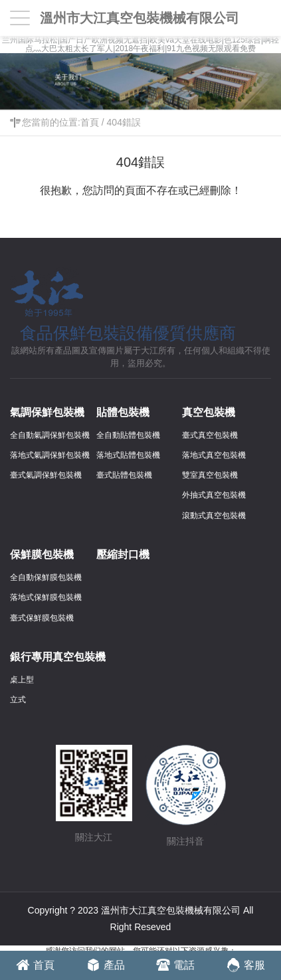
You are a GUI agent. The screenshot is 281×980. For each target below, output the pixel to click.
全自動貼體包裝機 (128, 435)
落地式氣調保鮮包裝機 (50, 455)
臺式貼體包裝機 (124, 475)
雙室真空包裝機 (210, 475)
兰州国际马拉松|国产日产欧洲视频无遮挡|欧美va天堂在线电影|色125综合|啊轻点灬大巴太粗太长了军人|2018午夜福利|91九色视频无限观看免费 (140, 45)
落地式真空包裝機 (214, 455)
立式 (18, 700)
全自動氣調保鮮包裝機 (50, 435)
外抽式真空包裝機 (214, 495)
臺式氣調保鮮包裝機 (46, 475)
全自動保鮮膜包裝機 (46, 577)
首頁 (90, 122)
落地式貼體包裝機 (128, 455)
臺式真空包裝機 (210, 435)
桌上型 (22, 680)
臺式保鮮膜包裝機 (42, 618)
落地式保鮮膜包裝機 (46, 597)
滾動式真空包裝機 (214, 516)
